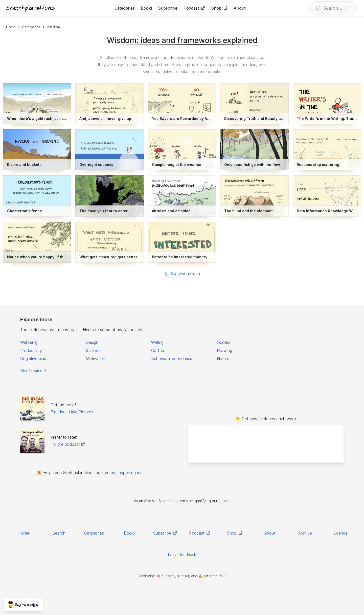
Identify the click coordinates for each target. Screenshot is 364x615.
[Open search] (334, 8)
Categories (31, 27)
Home (11, 27)
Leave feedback (182, 555)
